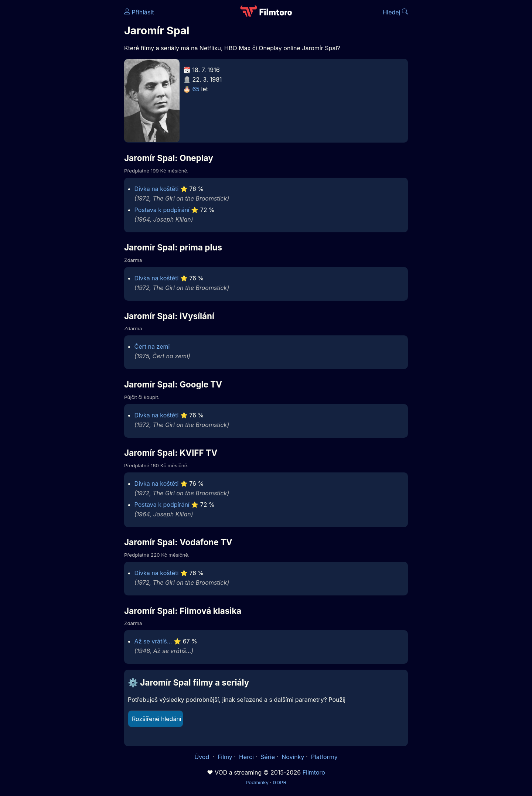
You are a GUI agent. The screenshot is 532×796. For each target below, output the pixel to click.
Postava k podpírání (162, 210)
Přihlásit (139, 12)
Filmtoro (314, 772)
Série (268, 757)
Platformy (324, 757)
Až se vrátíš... (153, 641)
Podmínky (257, 782)
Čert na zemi (152, 346)
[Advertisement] (71, 114)
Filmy (225, 757)
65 (196, 89)
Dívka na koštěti (157, 189)
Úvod (202, 757)
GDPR (279, 782)
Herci (246, 757)
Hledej (395, 12)
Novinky (293, 757)
